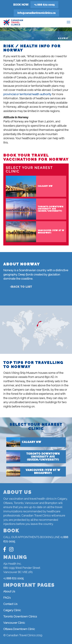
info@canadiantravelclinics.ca (36, 13)
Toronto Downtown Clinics (20, 616)
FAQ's (7, 598)
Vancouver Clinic (14, 623)
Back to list (22, 287)
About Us (9, 591)
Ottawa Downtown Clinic (19, 629)
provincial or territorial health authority (27, 94)
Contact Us (10, 604)
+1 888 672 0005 (44, 5)
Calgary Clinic (12, 610)
